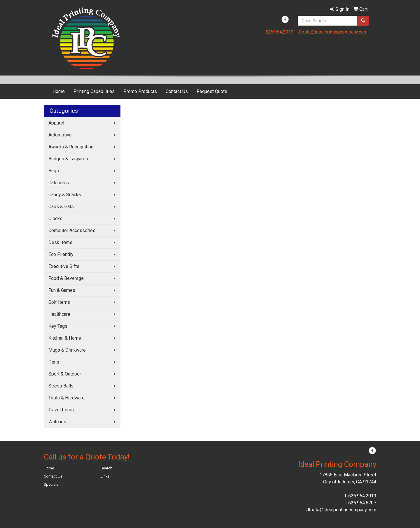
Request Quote (212, 91)
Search (106, 468)
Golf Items (59, 302)
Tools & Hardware (66, 398)
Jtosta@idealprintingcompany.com (332, 32)
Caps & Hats (61, 207)
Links (105, 476)
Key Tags (58, 326)
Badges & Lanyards (68, 159)
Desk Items (60, 242)
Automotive (60, 135)
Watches (57, 422)
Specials (51, 484)
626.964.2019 (279, 32)
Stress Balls (61, 386)
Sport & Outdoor (65, 374)
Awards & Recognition (71, 147)
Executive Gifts (64, 266)
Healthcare (59, 314)
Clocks (55, 219)
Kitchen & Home (65, 338)
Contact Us (177, 91)
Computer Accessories (72, 230)
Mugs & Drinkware (67, 350)
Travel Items (61, 410)
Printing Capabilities (94, 91)
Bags (54, 171)
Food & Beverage (66, 278)
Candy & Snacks (65, 195)
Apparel (56, 123)
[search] (363, 21)
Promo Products (140, 91)
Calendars (59, 183)
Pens (54, 362)
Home (59, 91)
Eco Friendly (61, 254)
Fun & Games (62, 290)
